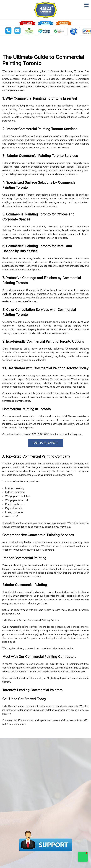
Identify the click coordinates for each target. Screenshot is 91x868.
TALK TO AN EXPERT (45, 443)
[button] (83, 857)
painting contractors (31, 627)
